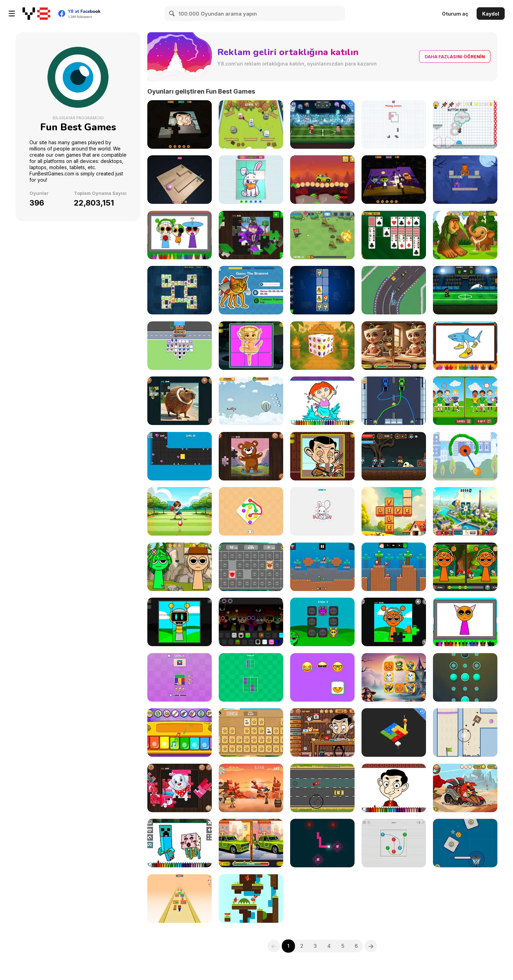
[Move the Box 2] (465, 732)
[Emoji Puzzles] (322, 677)
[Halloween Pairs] (394, 677)
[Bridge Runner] (180, 899)
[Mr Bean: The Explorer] (322, 732)
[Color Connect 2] (251, 511)
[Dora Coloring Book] (322, 401)
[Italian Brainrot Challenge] (251, 290)
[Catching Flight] (251, 401)
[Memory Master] (251, 732)
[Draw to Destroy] (465, 456)
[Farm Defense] (322, 235)
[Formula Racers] (394, 290)
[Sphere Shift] (465, 677)
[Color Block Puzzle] (180, 677)
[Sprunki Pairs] (322, 622)
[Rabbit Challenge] (251, 899)
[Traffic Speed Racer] (322, 788)
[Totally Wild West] (251, 788)
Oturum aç (455, 14)
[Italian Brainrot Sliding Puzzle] (251, 346)
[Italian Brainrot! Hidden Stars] (465, 235)
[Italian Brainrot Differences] (394, 346)
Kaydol (491, 14)
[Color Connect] (394, 843)
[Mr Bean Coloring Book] (394, 788)
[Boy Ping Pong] (180, 511)
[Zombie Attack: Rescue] (394, 456)
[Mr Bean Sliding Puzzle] (322, 456)
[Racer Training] (394, 401)
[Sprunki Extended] (251, 622)
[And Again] (465, 124)
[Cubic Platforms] (394, 732)
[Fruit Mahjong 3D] (322, 346)
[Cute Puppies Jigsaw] (180, 788)
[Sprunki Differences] (465, 567)
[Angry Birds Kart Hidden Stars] (465, 788)
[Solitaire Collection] (394, 235)
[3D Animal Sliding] (251, 180)
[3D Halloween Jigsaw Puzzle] (394, 180)
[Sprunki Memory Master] (251, 567)
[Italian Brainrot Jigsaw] (180, 401)
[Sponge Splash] (180, 456)
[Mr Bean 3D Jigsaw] (180, 124)
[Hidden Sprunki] (180, 567)
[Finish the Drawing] (322, 511)
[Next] (371, 946)
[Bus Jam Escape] (180, 346)
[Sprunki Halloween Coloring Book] (180, 235)
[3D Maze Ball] (180, 180)
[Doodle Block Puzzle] (394, 124)
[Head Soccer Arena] (322, 124)
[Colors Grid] (251, 677)
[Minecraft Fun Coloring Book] (180, 843)
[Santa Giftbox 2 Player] (322, 567)
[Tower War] (251, 124)
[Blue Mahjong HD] (180, 290)
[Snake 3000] (322, 843)
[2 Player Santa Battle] (394, 567)
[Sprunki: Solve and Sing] (180, 622)
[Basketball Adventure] (465, 843)
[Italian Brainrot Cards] (322, 290)
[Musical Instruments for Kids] (180, 732)
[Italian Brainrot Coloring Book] (465, 346)
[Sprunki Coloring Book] (465, 622)
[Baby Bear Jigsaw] (251, 456)
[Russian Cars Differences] (251, 843)
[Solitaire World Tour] (465, 511)
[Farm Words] (394, 511)
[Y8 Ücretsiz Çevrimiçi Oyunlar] (36, 14)
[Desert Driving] (322, 180)
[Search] (172, 14)
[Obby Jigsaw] (251, 235)
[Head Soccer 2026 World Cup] (465, 290)
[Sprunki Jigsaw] (394, 622)
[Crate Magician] (465, 180)
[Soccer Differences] (465, 401)
